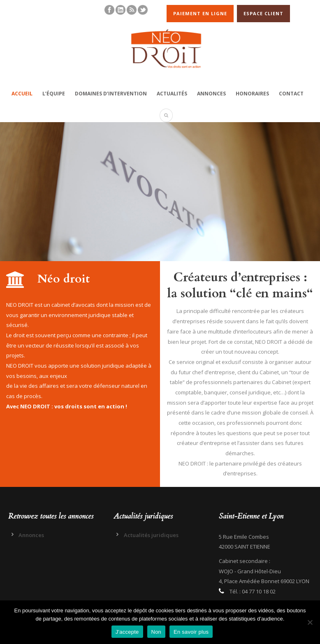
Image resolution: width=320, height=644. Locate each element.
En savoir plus (191, 632)
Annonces (211, 94)
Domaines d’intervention (111, 94)
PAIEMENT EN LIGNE (200, 13)
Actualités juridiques (151, 535)
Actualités (172, 94)
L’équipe (54, 94)
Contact (291, 94)
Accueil (22, 94)
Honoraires (252, 94)
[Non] (310, 622)
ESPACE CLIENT (263, 13)
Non (157, 632)
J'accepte (127, 632)
